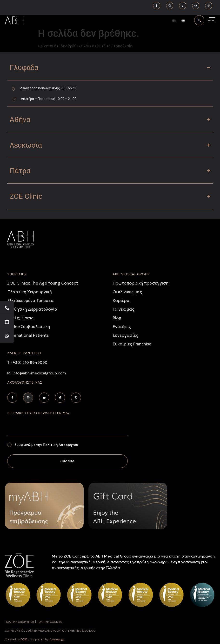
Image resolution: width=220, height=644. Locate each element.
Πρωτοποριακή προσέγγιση (140, 283)
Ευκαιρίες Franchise (132, 344)
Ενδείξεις (122, 327)
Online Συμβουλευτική (29, 327)
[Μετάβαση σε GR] (183, 21)
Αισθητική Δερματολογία (32, 309)
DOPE (24, 639)
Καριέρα (121, 301)
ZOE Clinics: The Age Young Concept (43, 283)
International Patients (28, 335)
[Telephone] (7, 308)
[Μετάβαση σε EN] (174, 21)
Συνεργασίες (125, 335)
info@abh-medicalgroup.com (39, 373)
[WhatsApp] (7, 336)
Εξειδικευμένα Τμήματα (30, 301)
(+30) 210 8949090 (29, 362)
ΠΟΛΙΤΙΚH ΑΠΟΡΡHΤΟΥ (20, 622)
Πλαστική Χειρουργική (30, 292)
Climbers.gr (56, 639)
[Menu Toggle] (212, 20)
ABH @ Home (20, 318)
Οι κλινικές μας (127, 292)
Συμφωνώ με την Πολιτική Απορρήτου (46, 445)
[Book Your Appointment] (7, 322)
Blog (117, 318)
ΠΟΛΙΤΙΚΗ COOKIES (49, 622)
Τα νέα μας (123, 309)
